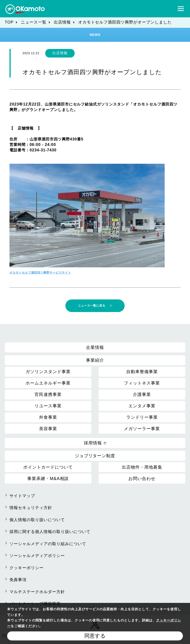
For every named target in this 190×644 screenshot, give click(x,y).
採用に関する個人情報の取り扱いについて (50, 532)
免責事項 (18, 580)
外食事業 (48, 417)
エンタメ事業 (142, 406)
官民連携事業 (48, 394)
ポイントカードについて (48, 467)
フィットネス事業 (142, 383)
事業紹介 (95, 360)
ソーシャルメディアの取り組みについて (48, 544)
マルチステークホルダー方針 (37, 592)
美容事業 (48, 429)
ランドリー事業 (142, 417)
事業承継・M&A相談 (48, 479)
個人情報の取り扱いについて (37, 520)
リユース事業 (48, 406)
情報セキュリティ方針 (31, 508)
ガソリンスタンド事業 (48, 372)
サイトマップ (22, 496)
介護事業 (142, 394)
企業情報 (95, 347)
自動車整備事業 (142, 372)
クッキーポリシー (27, 568)
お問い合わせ (142, 479)
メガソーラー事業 (142, 429)
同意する (95, 636)
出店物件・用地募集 (142, 467)
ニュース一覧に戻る (92, 306)
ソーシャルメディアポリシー (37, 556)
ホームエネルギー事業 (48, 383)
